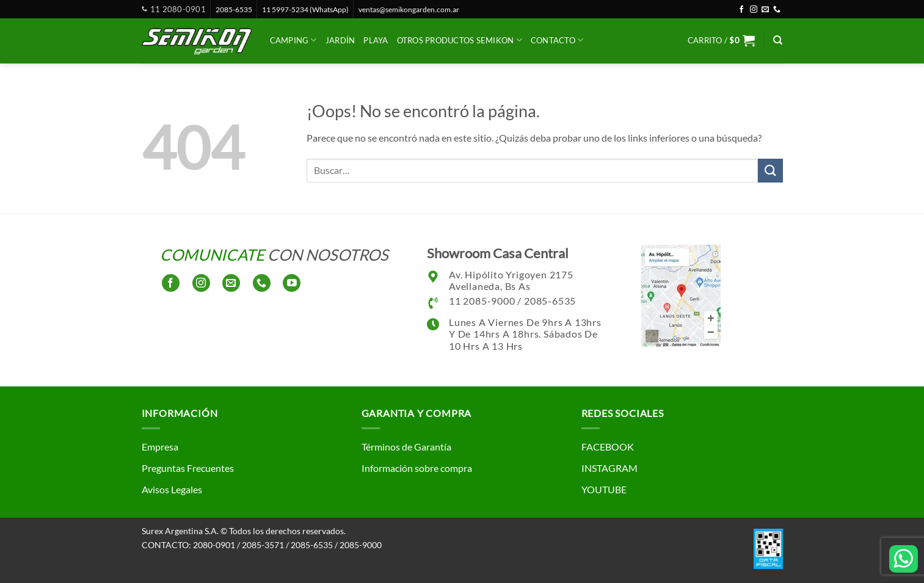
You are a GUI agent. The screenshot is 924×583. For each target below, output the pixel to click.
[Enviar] (770, 171)
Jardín (340, 40)
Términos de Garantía (406, 447)
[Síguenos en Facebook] (741, 10)
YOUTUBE (604, 489)
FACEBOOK (608, 447)
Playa (376, 40)
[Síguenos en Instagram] (754, 10)
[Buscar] (778, 40)
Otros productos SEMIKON (460, 40)
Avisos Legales (172, 489)
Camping (293, 40)
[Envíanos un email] (765, 10)
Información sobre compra (417, 468)
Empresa (160, 447)
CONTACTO (557, 40)
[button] (721, 40)
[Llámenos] (777, 10)
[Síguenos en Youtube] (292, 283)
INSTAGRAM (609, 468)
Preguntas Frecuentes (188, 468)
